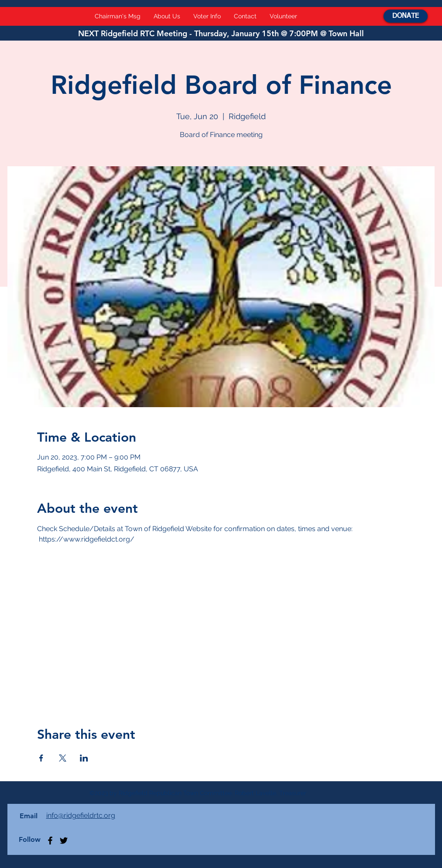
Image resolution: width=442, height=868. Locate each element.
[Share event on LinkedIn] (84, 758)
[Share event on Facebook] (41, 758)
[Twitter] (64, 841)
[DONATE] (406, 16)
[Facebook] (50, 841)
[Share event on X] (63, 758)
